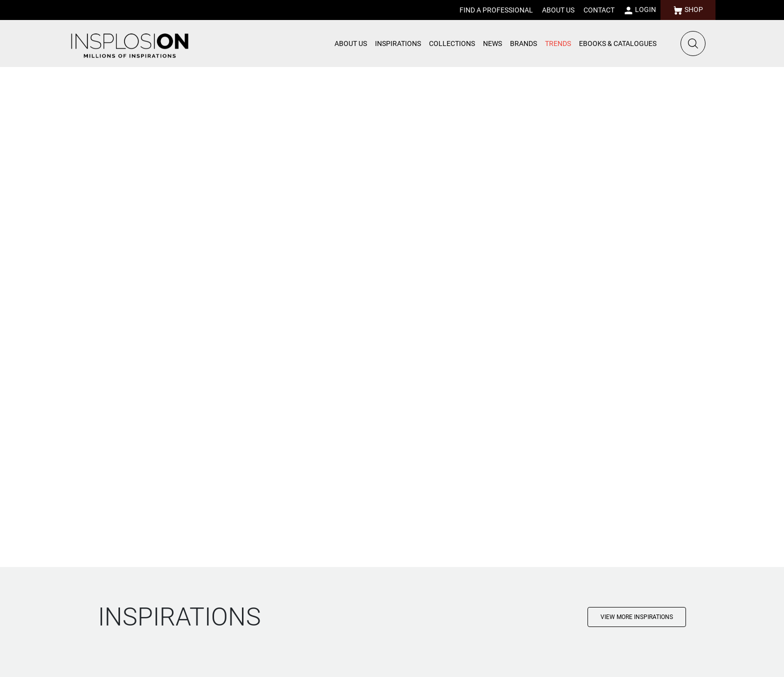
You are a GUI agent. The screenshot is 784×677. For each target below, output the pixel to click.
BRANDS (523, 43)
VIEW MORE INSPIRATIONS (637, 617)
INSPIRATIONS (398, 43)
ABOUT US (558, 10)
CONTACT (599, 10)
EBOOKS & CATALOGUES (618, 43)
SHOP (688, 10)
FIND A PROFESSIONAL (496, 10)
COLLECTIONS (452, 43)
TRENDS (558, 43)
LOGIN (640, 10)
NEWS (492, 43)
